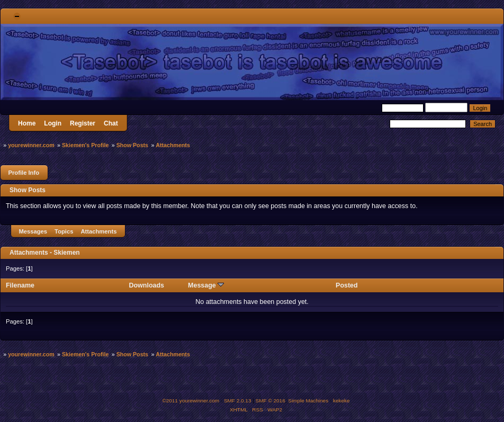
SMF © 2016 (271, 401)
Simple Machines (308, 401)
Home (27, 123)
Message (206, 285)
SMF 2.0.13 (238, 401)
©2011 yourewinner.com (191, 401)
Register (83, 123)
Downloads (147, 285)
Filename (20, 285)
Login (53, 123)
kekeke (341, 401)
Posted (347, 285)
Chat (111, 123)
